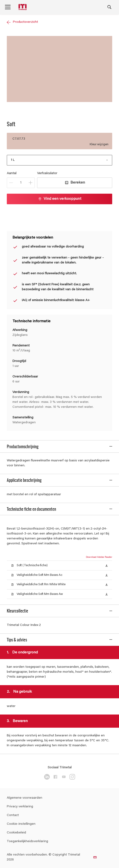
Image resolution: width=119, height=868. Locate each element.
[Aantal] (21, 183)
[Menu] (8, 7)
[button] (107, 559)
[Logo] (23, 7)
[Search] (109, 7)
